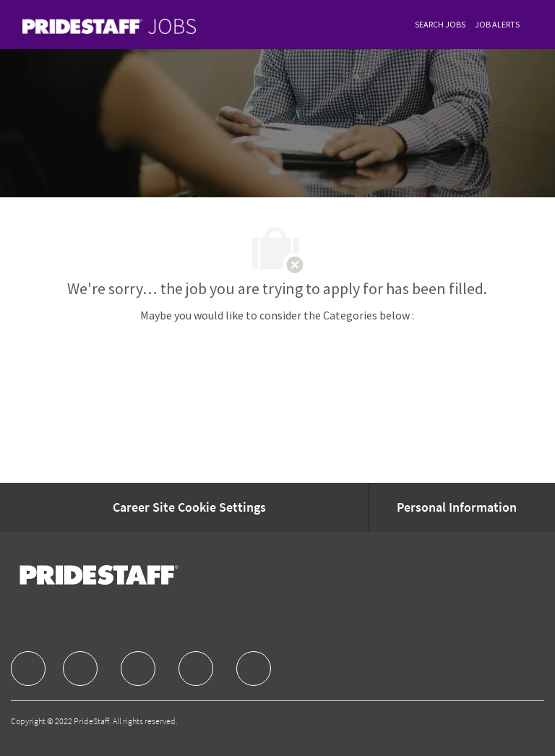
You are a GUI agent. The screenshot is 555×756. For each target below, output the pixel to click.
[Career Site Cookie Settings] (189, 507)
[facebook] (28, 669)
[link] (109, 26)
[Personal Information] (457, 507)
